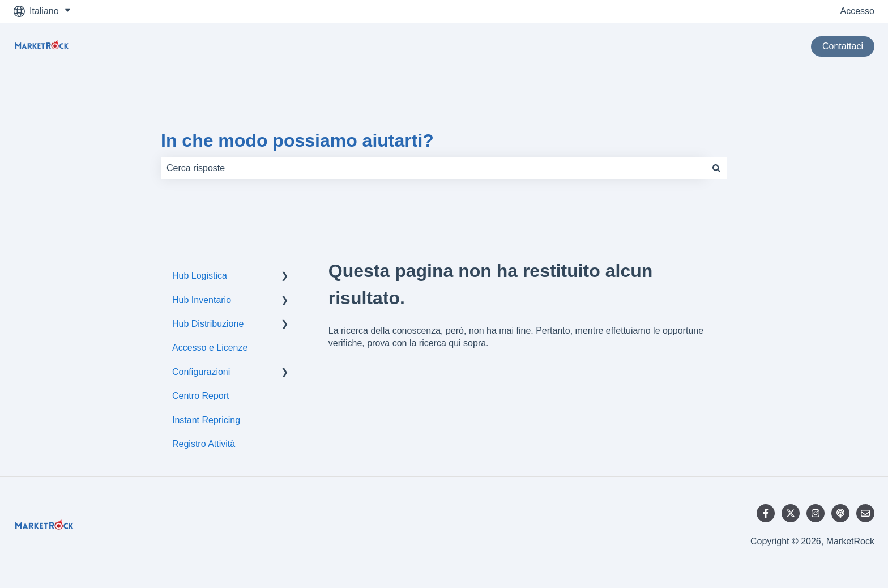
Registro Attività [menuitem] (204, 444)
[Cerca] (716, 168)
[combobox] (433, 168)
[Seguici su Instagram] (816, 513)
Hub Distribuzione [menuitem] (208, 324)
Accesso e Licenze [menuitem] (210, 348)
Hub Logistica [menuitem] (200, 276)
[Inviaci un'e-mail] (865, 513)
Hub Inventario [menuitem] (202, 300)
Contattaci (843, 46)
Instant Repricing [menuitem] (206, 420)
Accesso (857, 11)
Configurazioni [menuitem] (201, 372)
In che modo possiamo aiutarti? (297, 140)
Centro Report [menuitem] (201, 396)
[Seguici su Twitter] (791, 513)
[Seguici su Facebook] (766, 513)
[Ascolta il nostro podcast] (840, 513)
